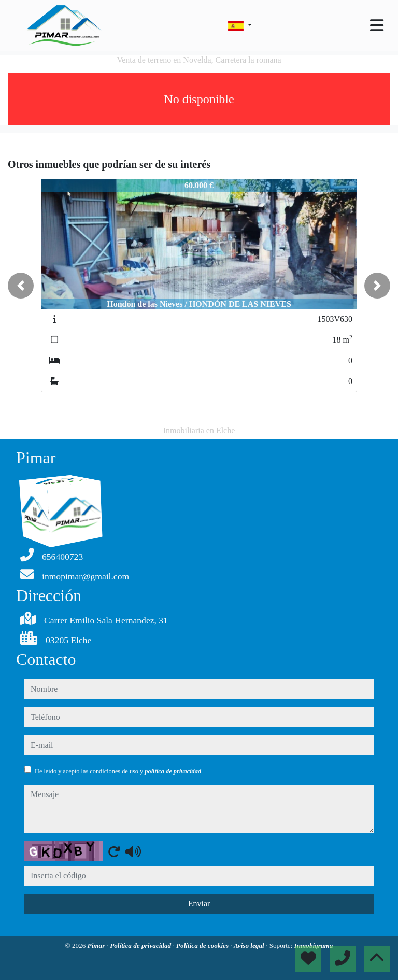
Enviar (199, 904)
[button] (21, 286)
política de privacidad (173, 771)
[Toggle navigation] (377, 25)
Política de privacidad (141, 946)
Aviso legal (250, 946)
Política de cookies (203, 946)
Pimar (97, 946)
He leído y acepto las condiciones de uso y (118, 771)
